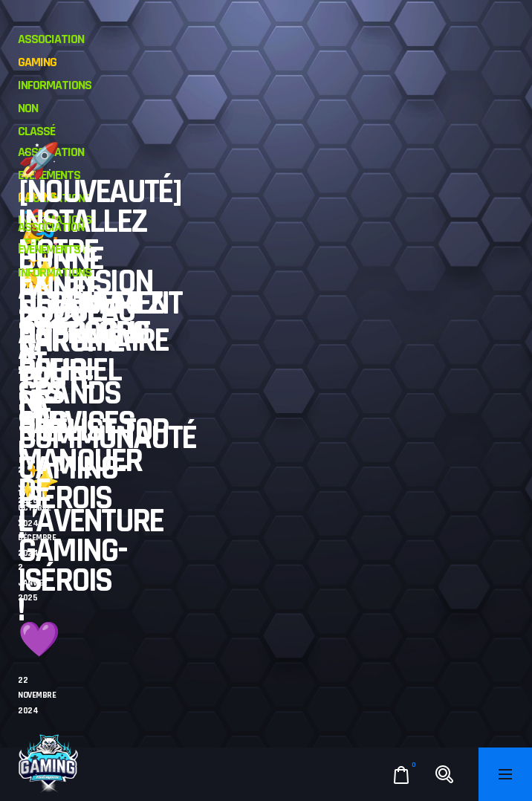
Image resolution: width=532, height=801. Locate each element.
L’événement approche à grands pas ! (100, 378)
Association (51, 39)
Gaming (37, 62)
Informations (55, 85)
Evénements (49, 249)
